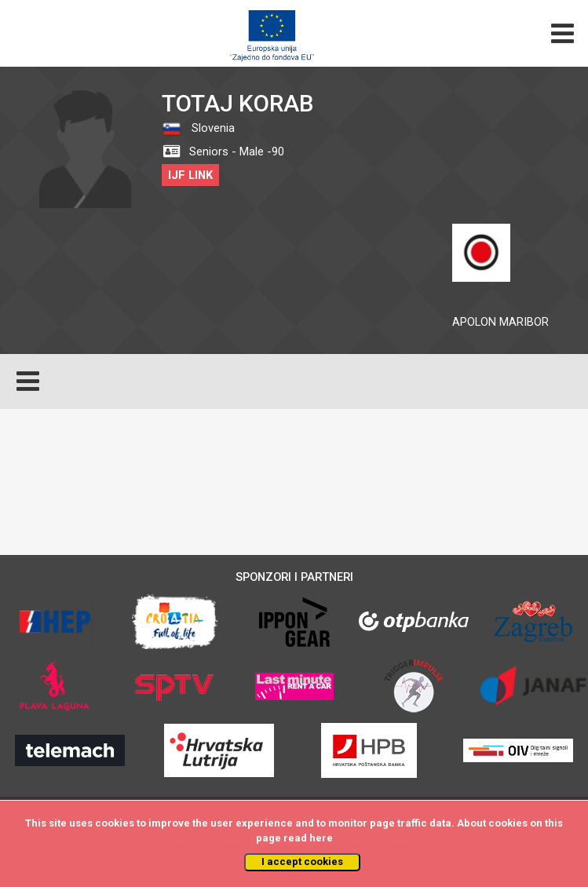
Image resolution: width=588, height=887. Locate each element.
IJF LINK (190, 175)
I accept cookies (302, 861)
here (321, 838)
